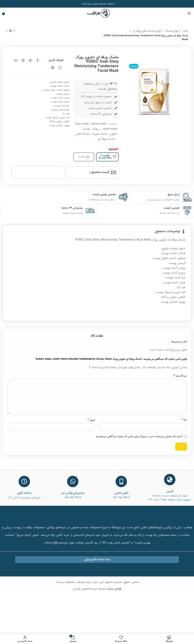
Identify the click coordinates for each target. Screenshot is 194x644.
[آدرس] (170, 480)
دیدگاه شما (180, 376)
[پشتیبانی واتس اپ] (73, 481)
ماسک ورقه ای (106, 139)
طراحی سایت (113, 589)
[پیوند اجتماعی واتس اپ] (60, 68)
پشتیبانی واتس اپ (73, 493)
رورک (95, 129)
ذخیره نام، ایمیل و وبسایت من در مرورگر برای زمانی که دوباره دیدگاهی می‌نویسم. (139, 436)
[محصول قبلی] (14, 31)
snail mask (110, 129)
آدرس (170, 491)
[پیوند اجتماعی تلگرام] (53, 68)
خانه (185, 31)
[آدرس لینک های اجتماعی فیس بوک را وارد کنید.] (38, 60)
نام (184, 420)
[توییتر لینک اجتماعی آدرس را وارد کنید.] (30, 60)
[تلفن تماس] (121, 481)
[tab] (97, 336)
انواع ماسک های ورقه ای (146, 31)
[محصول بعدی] (7, 31)
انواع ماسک (172, 31)
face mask (82, 124)
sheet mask (99, 124)
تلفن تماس (121, 493)
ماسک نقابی (82, 134)
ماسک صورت (100, 134)
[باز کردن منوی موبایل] (189, 13)
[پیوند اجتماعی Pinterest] (23, 60)
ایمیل (91, 420)
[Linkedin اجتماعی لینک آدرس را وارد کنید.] (16, 60)
